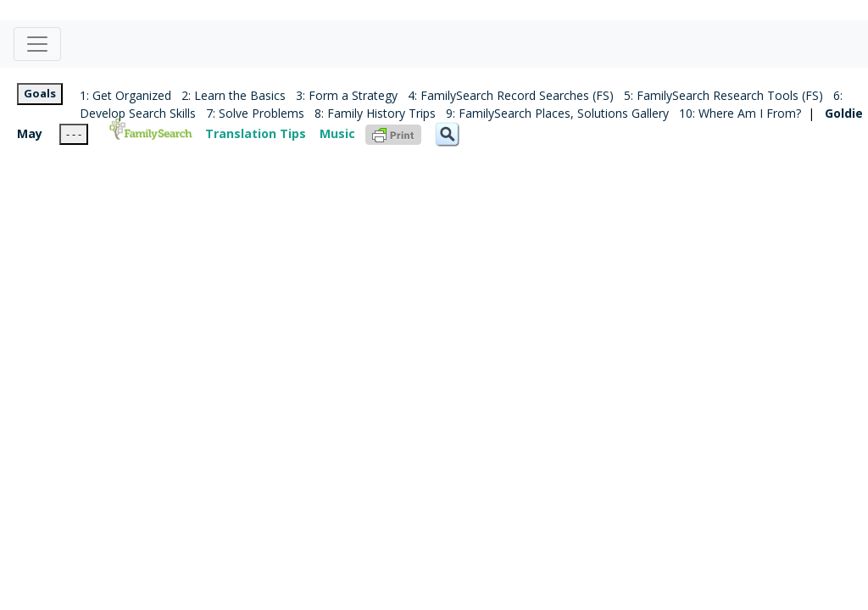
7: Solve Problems (255, 113)
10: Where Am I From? (740, 113)
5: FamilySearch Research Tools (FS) (723, 95)
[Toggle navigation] (37, 44)
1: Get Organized (125, 95)
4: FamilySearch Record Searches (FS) (511, 95)
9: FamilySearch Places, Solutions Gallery (557, 113)
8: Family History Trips (375, 113)
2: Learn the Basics (234, 95)
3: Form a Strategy (347, 95)
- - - (74, 134)
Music (337, 133)
